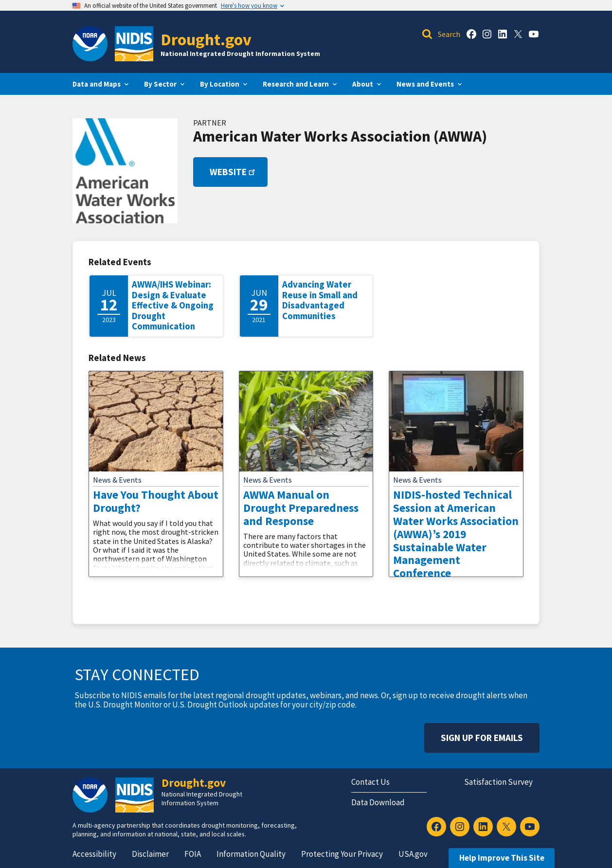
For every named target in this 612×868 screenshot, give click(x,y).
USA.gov (413, 854)
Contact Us (370, 782)
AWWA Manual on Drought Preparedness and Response (301, 508)
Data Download (378, 802)
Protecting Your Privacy (342, 854)
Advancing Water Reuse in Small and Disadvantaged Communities (320, 300)
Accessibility (94, 854)
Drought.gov (206, 39)
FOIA (193, 854)
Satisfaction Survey (498, 782)
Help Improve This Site (502, 858)
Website (233, 172)
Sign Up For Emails (482, 738)
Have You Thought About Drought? (156, 501)
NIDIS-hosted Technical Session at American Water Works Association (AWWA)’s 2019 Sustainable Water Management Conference (456, 534)
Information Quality (251, 854)
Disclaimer (150, 854)
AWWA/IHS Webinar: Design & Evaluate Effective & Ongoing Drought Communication (173, 305)
